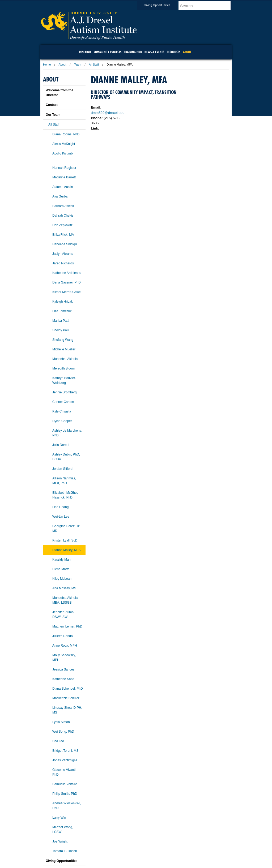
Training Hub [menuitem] (133, 52)
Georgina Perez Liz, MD (66, 528)
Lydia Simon (61, 722)
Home (47, 65)
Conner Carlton (63, 402)
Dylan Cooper (62, 421)
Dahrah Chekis (63, 216)
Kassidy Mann (62, 560)
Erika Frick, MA (63, 235)
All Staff (94, 65)
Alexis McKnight (64, 144)
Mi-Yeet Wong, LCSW (63, 830)
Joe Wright (60, 841)
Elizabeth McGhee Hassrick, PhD (65, 495)
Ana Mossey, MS (64, 588)
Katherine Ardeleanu (67, 273)
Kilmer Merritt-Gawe (67, 292)
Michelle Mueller (64, 349)
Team (77, 65)
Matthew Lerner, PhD (67, 626)
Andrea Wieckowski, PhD (67, 806)
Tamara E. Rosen (65, 851)
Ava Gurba (60, 196)
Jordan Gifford (62, 469)
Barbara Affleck (63, 206)
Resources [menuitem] (174, 52)
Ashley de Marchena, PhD (67, 433)
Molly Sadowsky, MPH (64, 658)
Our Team (53, 115)
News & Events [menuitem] (154, 52)
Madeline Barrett (64, 177)
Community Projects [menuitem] (108, 52)
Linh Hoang (60, 507)
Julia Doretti (61, 445)
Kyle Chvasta (62, 411)
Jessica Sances (63, 669)
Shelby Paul (61, 330)
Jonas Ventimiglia (65, 760)
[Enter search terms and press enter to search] (207, 6)
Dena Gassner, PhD (67, 282)
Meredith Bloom (63, 368)
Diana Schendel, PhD (68, 689)
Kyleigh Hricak (63, 302)
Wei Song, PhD (63, 732)
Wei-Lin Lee (61, 517)
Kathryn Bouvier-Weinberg (64, 380)
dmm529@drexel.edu (108, 113)
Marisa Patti (61, 321)
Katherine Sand (63, 679)
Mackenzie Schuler (66, 698)
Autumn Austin (63, 187)
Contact (52, 105)
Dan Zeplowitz (62, 225)
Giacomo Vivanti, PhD (64, 772)
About (63, 65)
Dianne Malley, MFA (66, 550)
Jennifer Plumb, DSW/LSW (63, 615)
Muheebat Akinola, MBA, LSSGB (65, 600)
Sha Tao (58, 741)
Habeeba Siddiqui (65, 244)
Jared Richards (63, 263)
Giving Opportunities (162, 5)
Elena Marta (61, 569)
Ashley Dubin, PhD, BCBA (66, 457)
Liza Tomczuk (62, 311)
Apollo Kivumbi (63, 153)
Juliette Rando (63, 636)
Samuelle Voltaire (65, 784)
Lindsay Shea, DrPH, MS (67, 710)
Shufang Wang (63, 340)
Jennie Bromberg (64, 392)
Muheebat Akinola (65, 359)
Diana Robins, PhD (66, 134)
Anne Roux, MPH (65, 646)
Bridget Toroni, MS (65, 751)
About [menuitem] (187, 52)
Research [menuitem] (85, 52)
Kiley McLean (62, 579)
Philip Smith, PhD (65, 794)
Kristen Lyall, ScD (65, 540)
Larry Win (59, 818)
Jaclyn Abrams (63, 254)
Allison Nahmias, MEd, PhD (64, 481)
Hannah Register (64, 168)
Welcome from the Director (59, 93)
